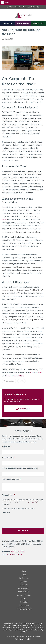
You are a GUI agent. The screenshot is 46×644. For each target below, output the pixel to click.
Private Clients (24, 592)
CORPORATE (8, 23)
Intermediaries (23, 23)
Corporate (24, 585)
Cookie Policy (24, 605)
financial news (9, 381)
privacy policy (33, 502)
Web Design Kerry (21, 639)
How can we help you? (11, 479)
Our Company (24, 578)
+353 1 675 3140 (13, 7)
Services (24, 581)
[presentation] (18, 520)
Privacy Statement (24, 609)
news (21, 381)
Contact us (24, 602)
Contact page (36, 372)
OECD (4, 220)
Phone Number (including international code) (20, 468)
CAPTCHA (6, 513)
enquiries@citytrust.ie (31, 7)
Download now (23, 409)
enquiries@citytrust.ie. (15, 375)
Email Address (9, 457)
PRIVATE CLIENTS (38, 23)
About (24, 575)
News (24, 599)
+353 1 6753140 (18, 551)
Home (24, 571)
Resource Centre (24, 595)
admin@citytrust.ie (15, 554)
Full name (7, 446)
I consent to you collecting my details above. (19, 509)
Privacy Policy (8, 495)
